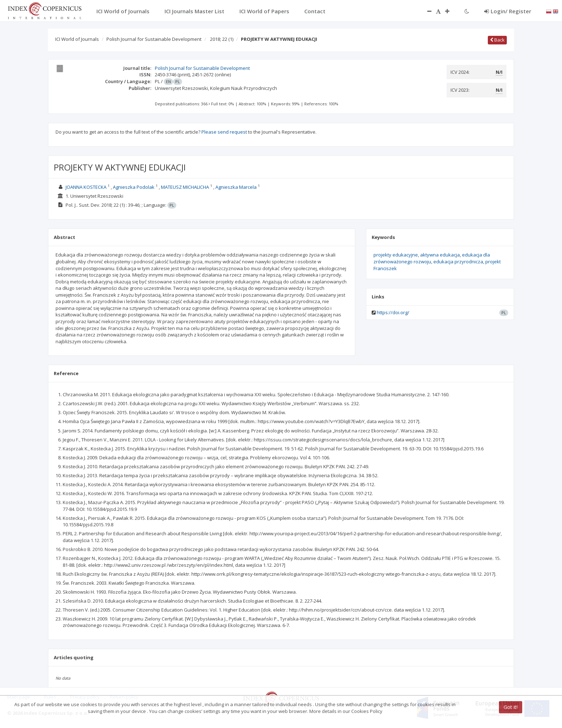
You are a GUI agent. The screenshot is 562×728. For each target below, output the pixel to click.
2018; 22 (222, 39)
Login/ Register (508, 11)
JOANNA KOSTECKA (86, 187)
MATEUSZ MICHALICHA (185, 187)
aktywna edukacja (440, 255)
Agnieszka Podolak (134, 187)
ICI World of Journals (77, 39)
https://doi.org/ (393, 312)
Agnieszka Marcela (236, 187)
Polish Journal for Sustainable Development (154, 39)
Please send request (224, 132)
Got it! (511, 707)
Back (497, 40)
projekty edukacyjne (396, 255)
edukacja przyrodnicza (458, 262)
